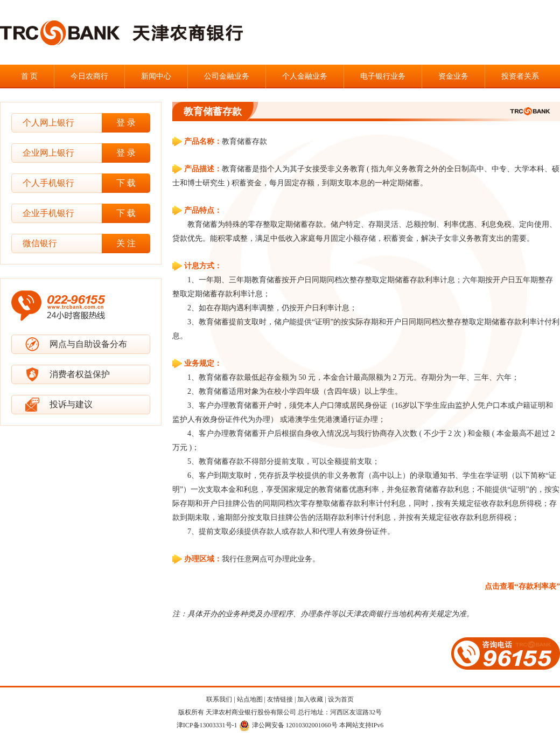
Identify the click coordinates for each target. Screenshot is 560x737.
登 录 (126, 123)
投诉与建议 (71, 404)
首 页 (30, 76)
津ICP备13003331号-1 (207, 725)
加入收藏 (310, 699)
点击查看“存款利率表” (522, 586)
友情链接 (280, 699)
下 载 (126, 183)
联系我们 (219, 699)
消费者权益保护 (80, 374)
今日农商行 (89, 76)
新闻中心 (156, 76)
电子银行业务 (383, 76)
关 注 (126, 243)
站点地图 (250, 699)
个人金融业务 (305, 76)
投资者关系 (520, 76)
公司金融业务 (227, 76)
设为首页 (341, 699)
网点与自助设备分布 (88, 344)
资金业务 (453, 76)
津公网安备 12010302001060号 (288, 725)
